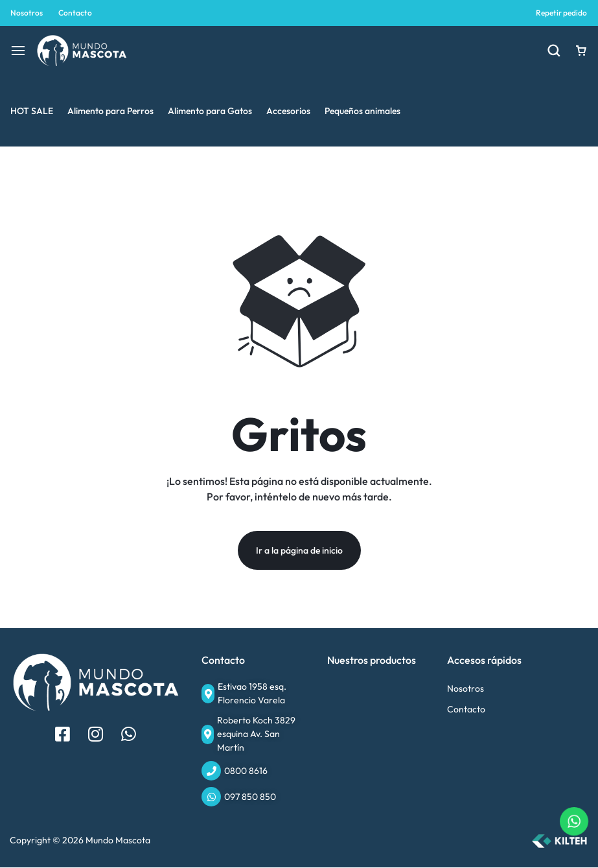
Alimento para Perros (110, 111)
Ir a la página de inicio (299, 551)
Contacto (75, 13)
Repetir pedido (561, 13)
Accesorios (288, 111)
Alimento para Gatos (210, 111)
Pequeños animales (362, 111)
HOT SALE (32, 111)
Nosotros (27, 13)
